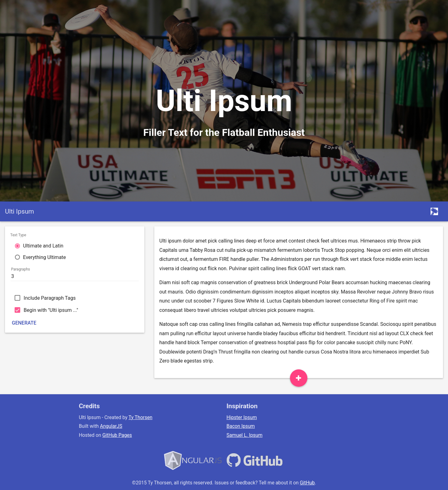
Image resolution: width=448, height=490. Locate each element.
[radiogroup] (75, 248)
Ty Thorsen (140, 418)
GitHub (307, 483)
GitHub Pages (117, 435)
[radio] (75, 245)
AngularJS (111, 426)
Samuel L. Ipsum (245, 435)
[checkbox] (75, 298)
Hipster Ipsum (242, 418)
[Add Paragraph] (299, 378)
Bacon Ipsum (241, 426)
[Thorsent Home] (434, 211)
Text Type (18, 235)
